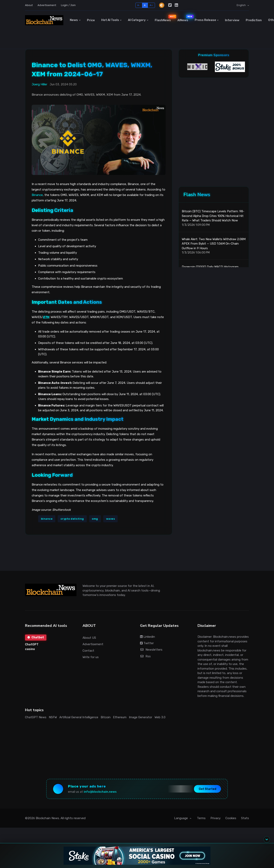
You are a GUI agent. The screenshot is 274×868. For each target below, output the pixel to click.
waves (111, 519)
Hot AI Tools (110, 20)
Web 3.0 (160, 717)
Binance (37, 195)
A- (139, 5)
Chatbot (36, 637)
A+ (151, 5)
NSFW (53, 717)
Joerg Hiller (39, 84)
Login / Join (68, 5)
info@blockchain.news (100, 792)
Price (91, 20)
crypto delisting (72, 519)
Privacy (215, 818)
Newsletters (151, 650)
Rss (145, 656)
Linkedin (147, 637)
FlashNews (164, 18)
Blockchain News (47, 818)
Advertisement (47, 5)
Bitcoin (106, 717)
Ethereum (120, 717)
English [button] (242, 5)
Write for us (91, 657)
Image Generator (141, 717)
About (29, 5)
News (74, 20)
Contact (88, 651)
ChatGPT (32, 644)
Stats (245, 818)
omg (95, 519)
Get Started (208, 789)
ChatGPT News (36, 717)
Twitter (147, 643)
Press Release (205, 20)
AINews (184, 18)
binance (47, 519)
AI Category (137, 20)
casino (30, 649)
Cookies (231, 818)
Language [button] (181, 818)
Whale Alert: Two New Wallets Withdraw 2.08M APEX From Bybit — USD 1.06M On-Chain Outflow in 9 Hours (214, 244)
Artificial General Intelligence (79, 717)
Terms (201, 818)
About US (89, 638)
